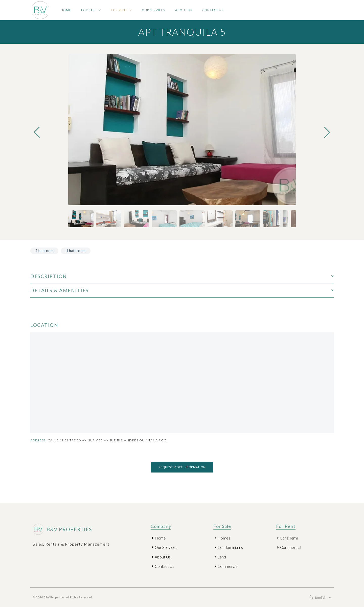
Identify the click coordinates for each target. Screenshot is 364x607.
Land (222, 557)
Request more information (182, 467)
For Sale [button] (91, 10)
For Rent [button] (121, 10)
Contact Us (213, 10)
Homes (224, 538)
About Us (184, 10)
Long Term (289, 538)
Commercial (228, 566)
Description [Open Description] (182, 276)
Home (66, 10)
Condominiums (230, 547)
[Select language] (321, 597)
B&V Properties (61, 529)
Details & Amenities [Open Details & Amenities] (182, 290)
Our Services (153, 10)
